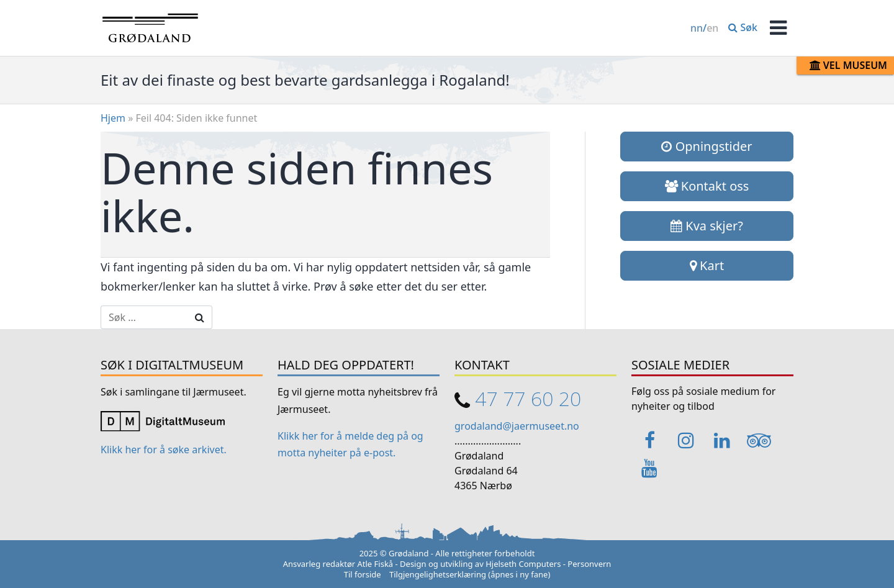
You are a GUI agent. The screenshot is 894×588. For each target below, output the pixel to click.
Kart (707, 265)
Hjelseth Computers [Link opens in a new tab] (523, 564)
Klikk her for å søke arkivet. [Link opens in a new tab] (164, 450)
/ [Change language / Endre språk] (704, 28)
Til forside (363, 574)
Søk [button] (743, 27)
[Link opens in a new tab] (163, 420)
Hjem (113, 118)
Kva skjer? (707, 226)
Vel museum (848, 65)
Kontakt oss (707, 186)
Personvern (589, 564)
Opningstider (707, 146)
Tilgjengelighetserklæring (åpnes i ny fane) (470, 574)
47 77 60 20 (528, 398)
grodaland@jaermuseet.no (517, 426)
